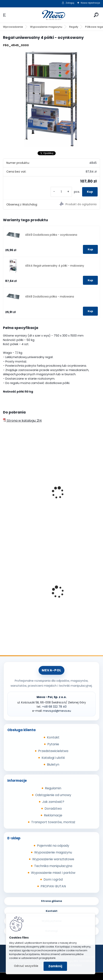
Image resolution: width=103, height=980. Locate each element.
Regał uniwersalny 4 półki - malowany (25, 495)
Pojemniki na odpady (53, 846)
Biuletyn (53, 764)
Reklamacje (53, 815)
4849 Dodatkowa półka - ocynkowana (51, 235)
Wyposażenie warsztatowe (53, 859)
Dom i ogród (53, 879)
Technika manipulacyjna (53, 866)
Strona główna (51, 901)
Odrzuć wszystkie (26, 966)
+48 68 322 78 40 (54, 707)
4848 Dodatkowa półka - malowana (50, 297)
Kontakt (53, 737)
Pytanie (53, 744)
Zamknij (55, 966)
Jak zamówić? (53, 802)
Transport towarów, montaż (53, 822)
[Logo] (51, 15)
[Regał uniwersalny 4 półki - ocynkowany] (51, 99)
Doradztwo (53, 809)
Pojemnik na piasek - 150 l (26, 595)
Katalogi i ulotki (53, 758)
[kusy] (61, 192)
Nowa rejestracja (90, 3)
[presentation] (5, 487)
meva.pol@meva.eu (57, 711)
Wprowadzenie (13, 27)
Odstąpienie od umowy (53, 795)
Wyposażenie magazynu (46, 27)
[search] (96, 15)
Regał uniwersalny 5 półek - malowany (76, 495)
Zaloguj (70, 3)
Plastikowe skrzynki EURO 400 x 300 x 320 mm (75, 593)
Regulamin (53, 788)
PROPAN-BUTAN (53, 886)
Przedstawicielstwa (53, 751)
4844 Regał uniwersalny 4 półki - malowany (55, 266)
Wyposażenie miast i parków (53, 873)
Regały (74, 27)
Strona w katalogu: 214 (22, 421)
